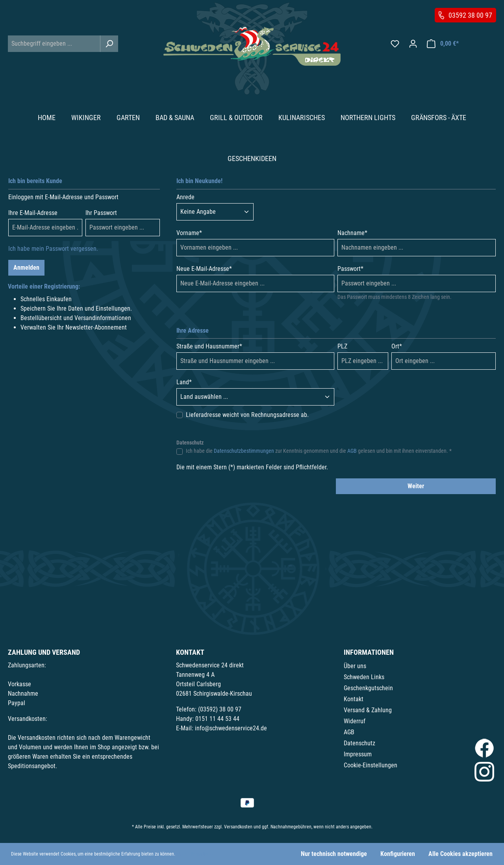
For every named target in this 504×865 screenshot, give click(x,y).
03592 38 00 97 (470, 15)
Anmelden (26, 268)
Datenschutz (359, 743)
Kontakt (354, 699)
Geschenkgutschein (368, 688)
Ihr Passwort (101, 213)
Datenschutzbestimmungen (244, 451)
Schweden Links (364, 677)
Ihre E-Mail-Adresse (33, 213)
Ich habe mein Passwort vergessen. (53, 249)
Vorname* (189, 233)
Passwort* (350, 269)
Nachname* (352, 233)
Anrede (185, 197)
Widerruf (355, 721)
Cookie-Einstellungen (371, 765)
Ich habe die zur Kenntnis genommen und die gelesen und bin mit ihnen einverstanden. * (319, 451)
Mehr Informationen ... (198, 854)
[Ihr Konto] (413, 44)
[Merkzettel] (395, 44)
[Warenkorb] (443, 44)
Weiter (416, 486)
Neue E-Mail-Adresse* (204, 269)
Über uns (355, 666)
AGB (352, 451)
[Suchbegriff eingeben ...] (54, 44)
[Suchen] (109, 44)
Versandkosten (238, 827)
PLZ (342, 346)
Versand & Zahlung (368, 710)
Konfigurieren (398, 854)
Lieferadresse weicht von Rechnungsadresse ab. (247, 415)
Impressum (358, 754)
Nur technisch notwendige (334, 854)
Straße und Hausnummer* (209, 346)
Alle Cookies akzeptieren (460, 854)
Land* (184, 382)
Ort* (397, 346)
